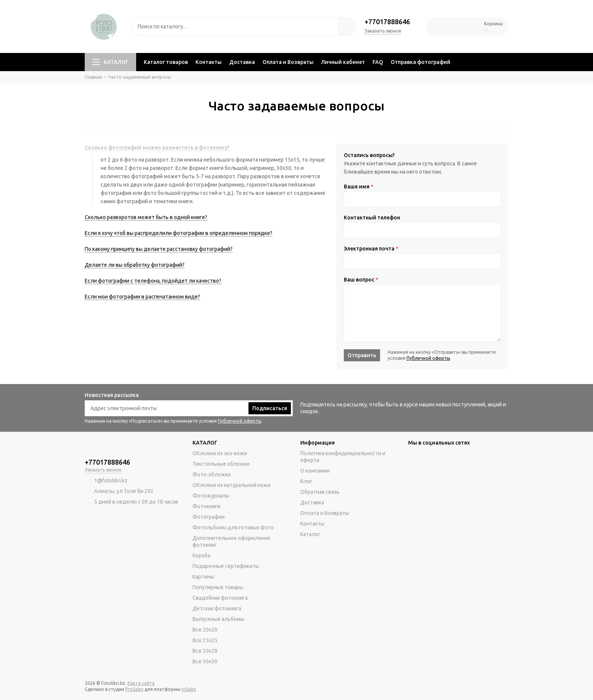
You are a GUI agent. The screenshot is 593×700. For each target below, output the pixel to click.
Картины (203, 577)
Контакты (209, 62)
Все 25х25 (205, 640)
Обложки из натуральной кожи (231, 485)
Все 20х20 (205, 630)
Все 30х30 (205, 661)
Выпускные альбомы (218, 619)
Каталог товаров (166, 62)
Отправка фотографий (421, 62)
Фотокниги (206, 506)
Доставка (242, 62)
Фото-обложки (212, 474)
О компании (315, 471)
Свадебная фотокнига (220, 598)
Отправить (362, 355)
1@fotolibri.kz (111, 481)
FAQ (378, 62)
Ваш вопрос (361, 280)
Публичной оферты (428, 358)
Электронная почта (371, 249)
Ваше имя (359, 187)
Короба (201, 555)
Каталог (310, 534)
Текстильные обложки (221, 464)
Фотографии (209, 517)
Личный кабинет (343, 62)
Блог (306, 481)
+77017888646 (387, 22)
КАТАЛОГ (110, 62)
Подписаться (270, 408)
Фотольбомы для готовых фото (233, 527)
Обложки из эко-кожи (220, 453)
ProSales (134, 689)
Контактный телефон (372, 218)
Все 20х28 (205, 651)
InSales (189, 689)
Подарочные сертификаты (226, 566)
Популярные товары (218, 587)
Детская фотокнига (217, 608)
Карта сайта (141, 683)
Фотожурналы (211, 496)
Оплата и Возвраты (288, 62)
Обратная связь (320, 492)
